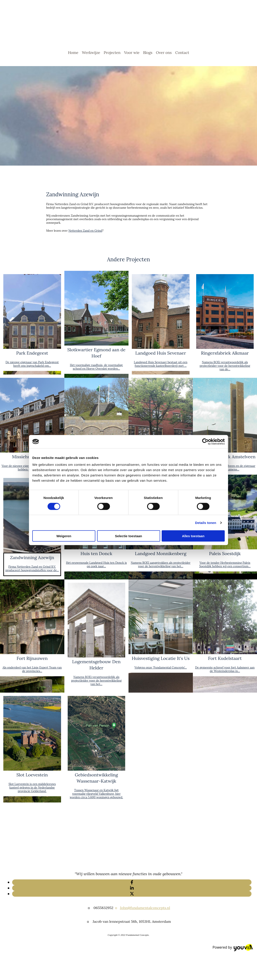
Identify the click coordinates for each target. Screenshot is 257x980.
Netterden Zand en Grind (85, 231)
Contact (182, 53)
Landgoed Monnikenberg (161, 553)
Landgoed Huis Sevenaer (161, 353)
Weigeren (64, 536)
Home (73, 53)
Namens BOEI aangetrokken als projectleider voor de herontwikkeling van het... (161, 565)
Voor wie (132, 53)
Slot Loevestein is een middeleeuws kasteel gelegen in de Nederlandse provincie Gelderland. (32, 788)
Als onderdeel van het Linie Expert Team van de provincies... (32, 669)
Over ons (164, 53)
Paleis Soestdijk (225, 553)
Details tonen (206, 522)
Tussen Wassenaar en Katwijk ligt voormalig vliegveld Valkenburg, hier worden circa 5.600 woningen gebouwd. (96, 794)
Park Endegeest (32, 353)
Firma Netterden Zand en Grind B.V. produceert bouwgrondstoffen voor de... (32, 568)
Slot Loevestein (32, 775)
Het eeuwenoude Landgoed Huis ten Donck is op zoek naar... (96, 565)
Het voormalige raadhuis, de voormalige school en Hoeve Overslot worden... (96, 367)
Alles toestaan (193, 536)
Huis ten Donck (96, 553)
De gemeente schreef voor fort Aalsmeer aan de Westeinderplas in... (225, 669)
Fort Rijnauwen (32, 658)
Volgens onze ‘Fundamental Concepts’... (161, 668)
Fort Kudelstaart (225, 658)
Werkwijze (91, 53)
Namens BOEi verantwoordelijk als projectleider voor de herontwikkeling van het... (96, 681)
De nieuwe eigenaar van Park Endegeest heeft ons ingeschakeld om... (32, 364)
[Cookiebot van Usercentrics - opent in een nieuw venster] (205, 441)
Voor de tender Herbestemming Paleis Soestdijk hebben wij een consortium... (225, 565)
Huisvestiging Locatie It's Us (161, 658)
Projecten (112, 53)
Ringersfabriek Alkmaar (225, 353)
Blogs (148, 53)
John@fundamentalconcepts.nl (145, 908)
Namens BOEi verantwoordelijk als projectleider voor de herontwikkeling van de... (225, 366)
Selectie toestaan (129, 536)
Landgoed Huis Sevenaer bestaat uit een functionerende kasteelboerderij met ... (161, 364)
